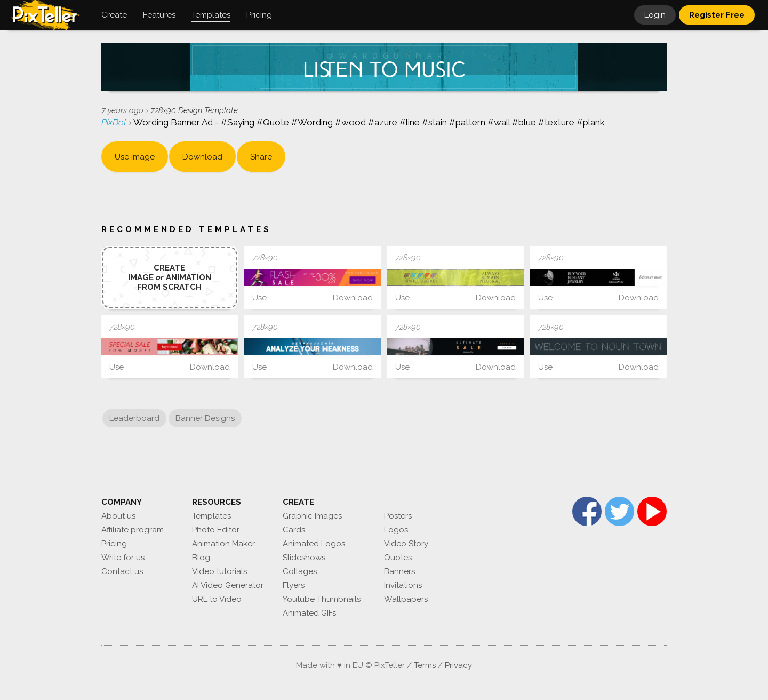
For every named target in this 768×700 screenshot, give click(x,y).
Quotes (398, 558)
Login (655, 15)
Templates (211, 516)
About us (118, 516)
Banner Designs (205, 418)
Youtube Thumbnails (322, 599)
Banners (399, 571)
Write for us (123, 558)
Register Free (717, 15)
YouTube (652, 511)
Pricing (114, 544)
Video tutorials (219, 571)
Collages (300, 571)
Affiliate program (133, 530)
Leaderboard (134, 418)
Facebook (587, 511)
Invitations (403, 585)
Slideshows (304, 558)
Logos (396, 530)
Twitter (619, 511)
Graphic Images (312, 516)
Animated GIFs (309, 613)
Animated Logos (314, 544)
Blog (201, 558)
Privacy (458, 665)
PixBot (115, 122)
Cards (294, 530)
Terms (425, 665)
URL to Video (217, 599)
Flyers (294, 585)
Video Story (406, 544)
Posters (398, 516)
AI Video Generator (228, 585)
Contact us (122, 571)
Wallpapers (406, 599)
